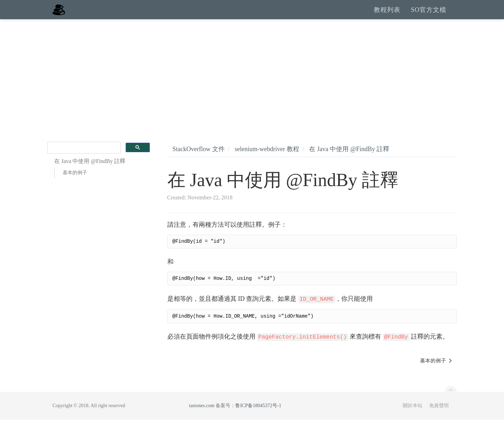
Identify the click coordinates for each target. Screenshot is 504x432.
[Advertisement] (252, 84)
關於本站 (413, 418)
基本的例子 (75, 185)
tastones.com (202, 418)
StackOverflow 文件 (199, 161)
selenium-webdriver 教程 (267, 161)
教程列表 (387, 16)
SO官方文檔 (429, 16)
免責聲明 (439, 418)
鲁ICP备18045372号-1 (258, 418)
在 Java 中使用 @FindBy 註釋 (349, 161)
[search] (83, 160)
